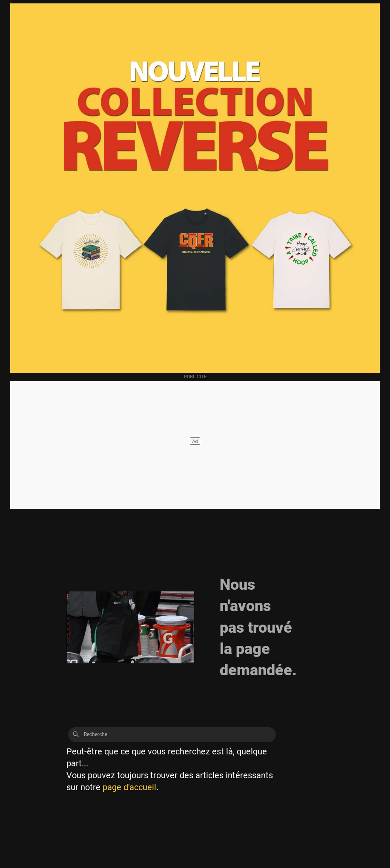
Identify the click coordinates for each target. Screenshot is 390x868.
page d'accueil (129, 787)
